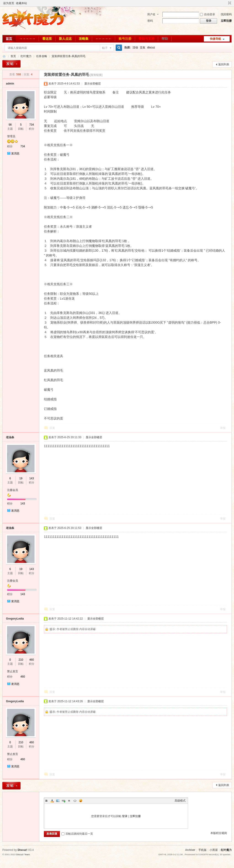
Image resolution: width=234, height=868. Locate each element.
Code (75, 801)
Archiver (190, 850)
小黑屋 (214, 850)
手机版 (202, 850)
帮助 (165, 39)
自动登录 (207, 14)
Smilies (81, 801)
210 (21, 660)
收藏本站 (21, 3)
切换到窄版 (229, 3)
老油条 (10, 437)
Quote (69, 801)
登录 (125, 816)
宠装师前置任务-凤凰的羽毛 (69, 56)
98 (10, 125)
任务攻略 (42, 56)
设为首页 (9, 3)
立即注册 (226, 21)
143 (32, 478)
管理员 (11, 136)
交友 (143, 47)
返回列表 (224, 64)
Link (64, 801)
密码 (150, 21)
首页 (9, 39)
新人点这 (65, 39)
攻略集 (84, 39)
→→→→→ (27, 39)
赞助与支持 (146, 39)
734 (32, 125)
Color (52, 801)
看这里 (47, 39)
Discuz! (23, 850)
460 (32, 660)
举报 (223, 428)
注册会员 (13, 490)
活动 (135, 47)
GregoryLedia (15, 619)
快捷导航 (215, 39)
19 (21, 478)
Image (58, 801)
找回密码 (226, 14)
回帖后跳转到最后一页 (77, 834)
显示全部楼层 (93, 84)
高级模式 (180, 801)
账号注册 (125, 39)
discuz (151, 47)
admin (10, 84)
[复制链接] (96, 75)
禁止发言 (13, 671)
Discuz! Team (23, 854)
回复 (52, 428)
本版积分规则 (219, 833)
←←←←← (104, 39)
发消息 (15, 153)
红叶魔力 (4, 56)
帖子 (105, 48)
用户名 (151, 14)
